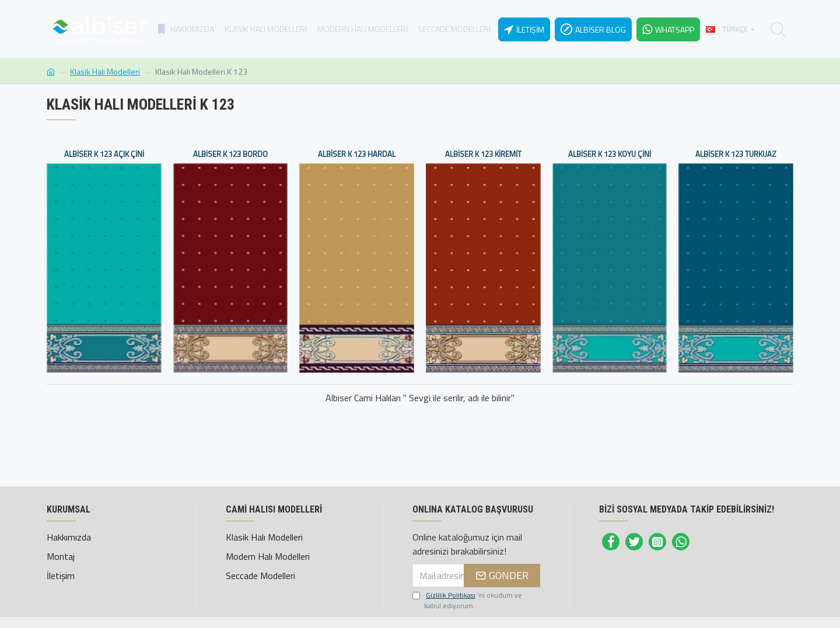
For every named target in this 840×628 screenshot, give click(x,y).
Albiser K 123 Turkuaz (736, 154)
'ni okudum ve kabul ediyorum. (467, 601)
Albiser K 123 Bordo (230, 154)
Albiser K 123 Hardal (357, 154)
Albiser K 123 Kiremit (483, 154)
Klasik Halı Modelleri (105, 71)
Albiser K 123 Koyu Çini (610, 154)
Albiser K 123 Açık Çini (104, 154)
